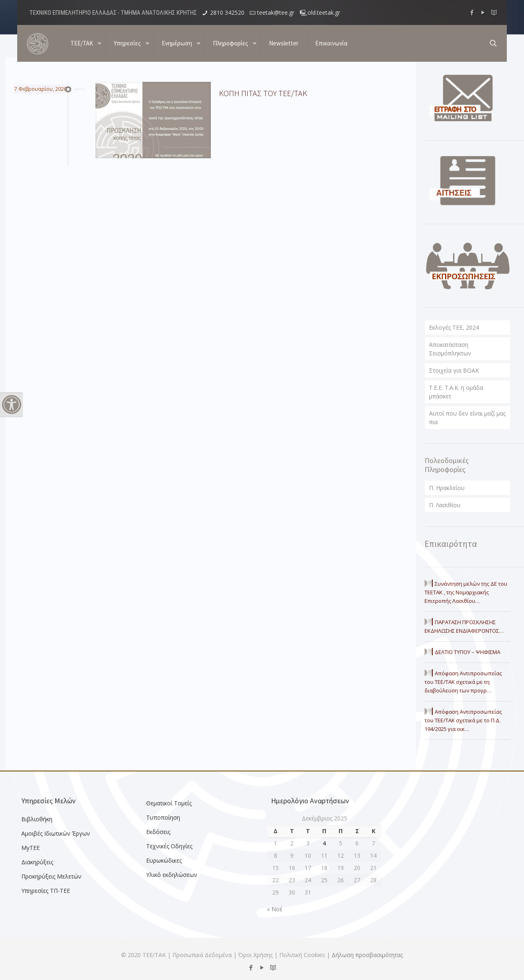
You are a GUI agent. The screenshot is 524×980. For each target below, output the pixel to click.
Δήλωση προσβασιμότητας (367, 955)
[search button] (493, 43)
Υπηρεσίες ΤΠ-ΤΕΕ (46, 891)
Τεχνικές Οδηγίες (169, 846)
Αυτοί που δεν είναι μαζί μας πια (467, 418)
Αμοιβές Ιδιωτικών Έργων (56, 833)
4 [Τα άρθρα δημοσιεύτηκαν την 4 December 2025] (324, 843)
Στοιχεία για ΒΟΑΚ (454, 370)
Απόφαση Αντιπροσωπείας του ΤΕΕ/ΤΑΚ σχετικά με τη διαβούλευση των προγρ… (463, 682)
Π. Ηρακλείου (447, 488)
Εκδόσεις (158, 832)
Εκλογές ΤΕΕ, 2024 (454, 327)
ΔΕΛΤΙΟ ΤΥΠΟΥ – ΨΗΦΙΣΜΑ (468, 652)
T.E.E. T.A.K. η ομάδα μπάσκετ (456, 392)
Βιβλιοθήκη (37, 819)
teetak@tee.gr (276, 12)
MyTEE (30, 848)
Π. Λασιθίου (445, 505)
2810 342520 (227, 12)
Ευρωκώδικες (164, 860)
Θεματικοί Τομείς (169, 803)
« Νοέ (275, 909)
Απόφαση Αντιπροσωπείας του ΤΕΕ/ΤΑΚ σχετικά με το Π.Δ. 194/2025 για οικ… (463, 720)
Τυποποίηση (163, 817)
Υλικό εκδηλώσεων (172, 875)
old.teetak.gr (324, 12)
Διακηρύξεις (37, 862)
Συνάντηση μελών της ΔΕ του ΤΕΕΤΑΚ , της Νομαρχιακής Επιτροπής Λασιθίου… (466, 592)
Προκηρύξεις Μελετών (51, 876)
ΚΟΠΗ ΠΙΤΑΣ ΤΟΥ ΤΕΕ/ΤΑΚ (263, 93)
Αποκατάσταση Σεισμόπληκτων (450, 349)
